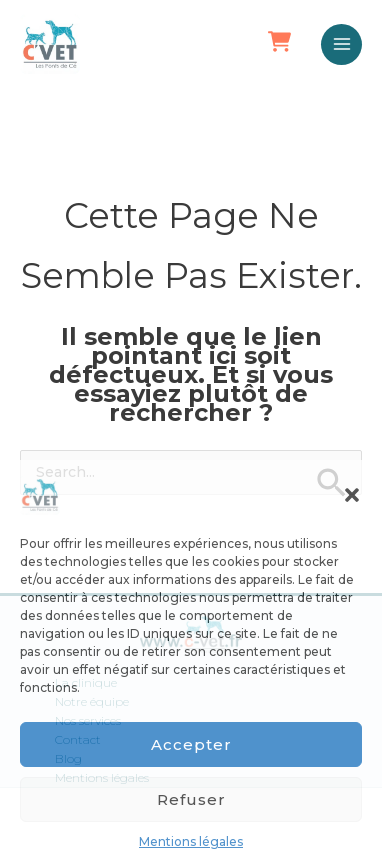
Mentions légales (191, 841)
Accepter (191, 744)
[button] (352, 495)
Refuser (191, 799)
